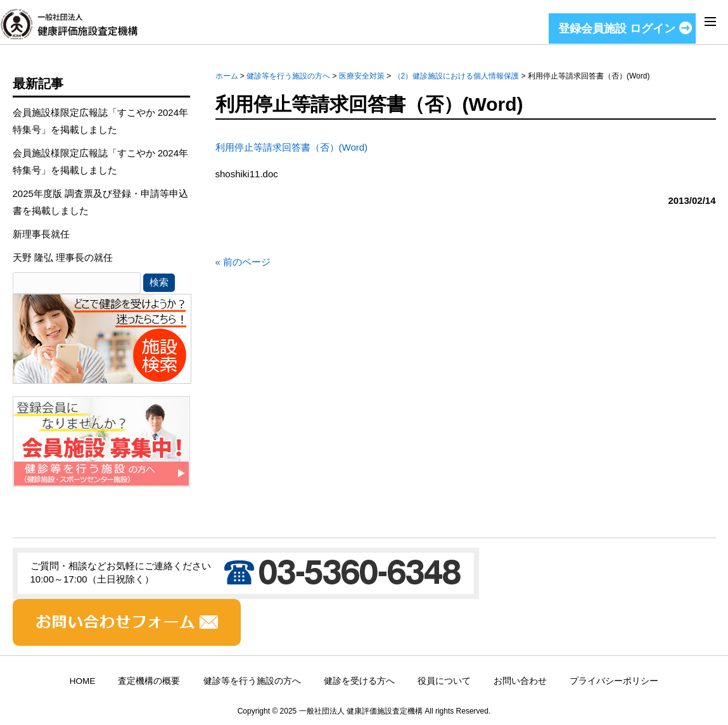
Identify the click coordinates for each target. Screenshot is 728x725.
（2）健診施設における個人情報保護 (457, 76)
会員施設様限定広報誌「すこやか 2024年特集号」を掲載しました (101, 121)
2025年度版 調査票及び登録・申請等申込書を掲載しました (101, 202)
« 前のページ (243, 262)
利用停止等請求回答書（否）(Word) (292, 147)
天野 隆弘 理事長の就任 (63, 257)
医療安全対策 (362, 76)
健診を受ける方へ (359, 681)
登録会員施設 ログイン (617, 28)
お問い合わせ (520, 681)
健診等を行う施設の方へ (288, 76)
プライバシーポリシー (614, 681)
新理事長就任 (41, 234)
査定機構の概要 (149, 681)
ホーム (227, 76)
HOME (83, 681)
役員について (444, 681)
